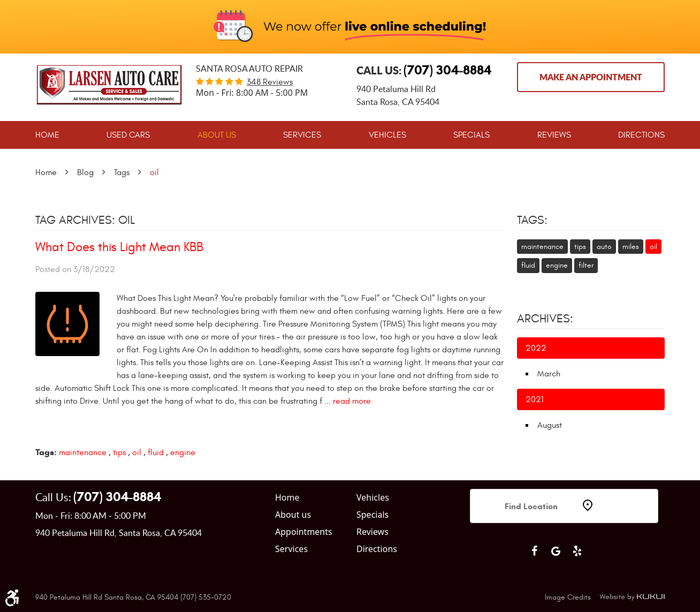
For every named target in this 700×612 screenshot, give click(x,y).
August (550, 425)
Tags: (532, 220)
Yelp (577, 551)
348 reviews (270, 82)
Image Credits (568, 597)
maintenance (83, 452)
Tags (122, 172)
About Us (217, 135)
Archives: (545, 319)
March (549, 374)
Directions (641, 135)
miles (631, 247)
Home (47, 135)
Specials (471, 135)
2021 (535, 399)
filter (586, 265)
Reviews (554, 135)
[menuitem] (47, 135)
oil (154, 172)
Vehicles (387, 135)
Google (556, 551)
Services (302, 135)
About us (293, 515)
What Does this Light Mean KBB (119, 247)
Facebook (534, 551)
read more (352, 401)
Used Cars (128, 135)
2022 (536, 348)
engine (183, 452)
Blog (85, 172)
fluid (156, 452)
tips (119, 452)
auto (604, 247)
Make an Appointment (591, 77)
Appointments (304, 532)
